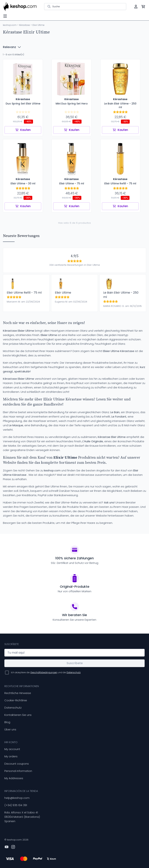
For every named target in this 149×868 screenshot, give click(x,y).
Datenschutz (13, 708)
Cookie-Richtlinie (16, 700)
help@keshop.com (17, 798)
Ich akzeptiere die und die (46, 672)
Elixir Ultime (63, 293)
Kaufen (23, 130)
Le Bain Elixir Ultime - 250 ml (121, 295)
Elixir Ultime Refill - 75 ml (24, 293)
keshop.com (10, 25)
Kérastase (25, 25)
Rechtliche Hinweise (18, 693)
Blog (7, 722)
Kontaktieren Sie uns (18, 715)
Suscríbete (75, 663)
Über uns (10, 729)
